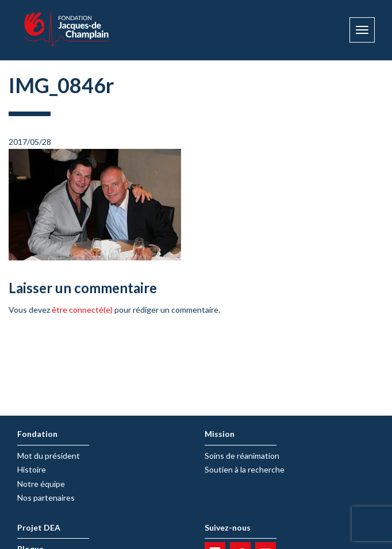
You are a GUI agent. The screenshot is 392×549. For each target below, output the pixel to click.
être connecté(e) (82, 310)
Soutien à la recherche (245, 469)
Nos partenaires (46, 498)
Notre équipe (41, 484)
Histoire (32, 469)
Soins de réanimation (242, 456)
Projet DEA (39, 527)
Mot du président (49, 456)
